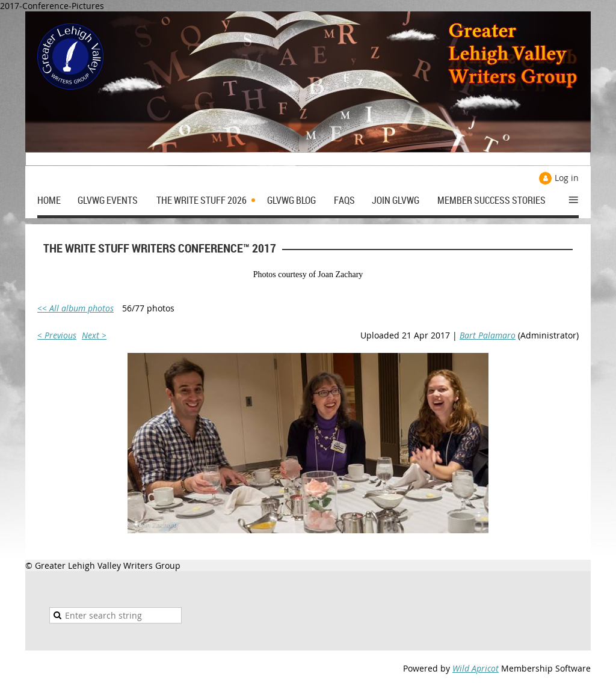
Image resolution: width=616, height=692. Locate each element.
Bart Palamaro (488, 335)
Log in (567, 178)
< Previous (57, 335)
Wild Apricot (476, 668)
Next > (94, 335)
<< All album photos (75, 308)
